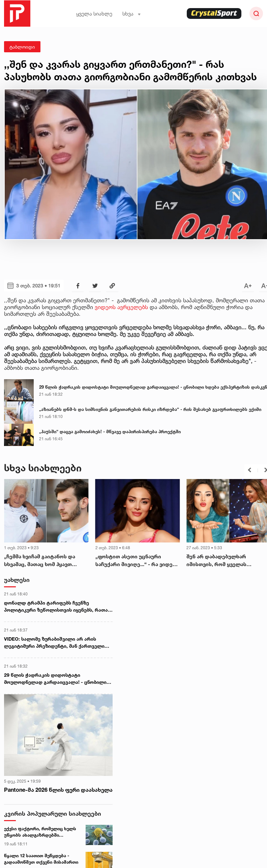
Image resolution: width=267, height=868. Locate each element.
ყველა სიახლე (94, 14)
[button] (249, 470)
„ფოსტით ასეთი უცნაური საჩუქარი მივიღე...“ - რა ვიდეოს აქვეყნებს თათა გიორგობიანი (138, 561)
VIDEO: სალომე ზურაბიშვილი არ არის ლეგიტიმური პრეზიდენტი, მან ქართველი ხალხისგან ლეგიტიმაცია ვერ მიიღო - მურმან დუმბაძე (54, 643)
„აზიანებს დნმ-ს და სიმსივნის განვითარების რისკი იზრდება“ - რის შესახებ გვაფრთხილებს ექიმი (150, 409)
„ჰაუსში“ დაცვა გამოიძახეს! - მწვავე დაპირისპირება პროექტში (110, 431)
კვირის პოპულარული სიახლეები (53, 813)
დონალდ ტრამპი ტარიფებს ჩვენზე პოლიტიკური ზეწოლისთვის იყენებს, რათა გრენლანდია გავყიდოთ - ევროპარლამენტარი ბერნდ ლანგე (56, 607)
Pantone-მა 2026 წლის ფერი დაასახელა (58, 790)
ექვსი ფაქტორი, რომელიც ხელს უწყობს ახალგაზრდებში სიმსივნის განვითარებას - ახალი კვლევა (41, 832)
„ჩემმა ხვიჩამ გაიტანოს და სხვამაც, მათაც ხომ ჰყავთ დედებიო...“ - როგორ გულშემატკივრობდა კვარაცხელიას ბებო (40, 561)
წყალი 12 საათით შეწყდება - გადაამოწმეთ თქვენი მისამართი (41, 859)
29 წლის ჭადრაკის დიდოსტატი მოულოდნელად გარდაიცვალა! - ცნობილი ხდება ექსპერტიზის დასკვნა (55, 679)
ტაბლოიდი (22, 47)
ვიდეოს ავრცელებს (121, 307)
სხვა (132, 14)
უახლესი (17, 580)
